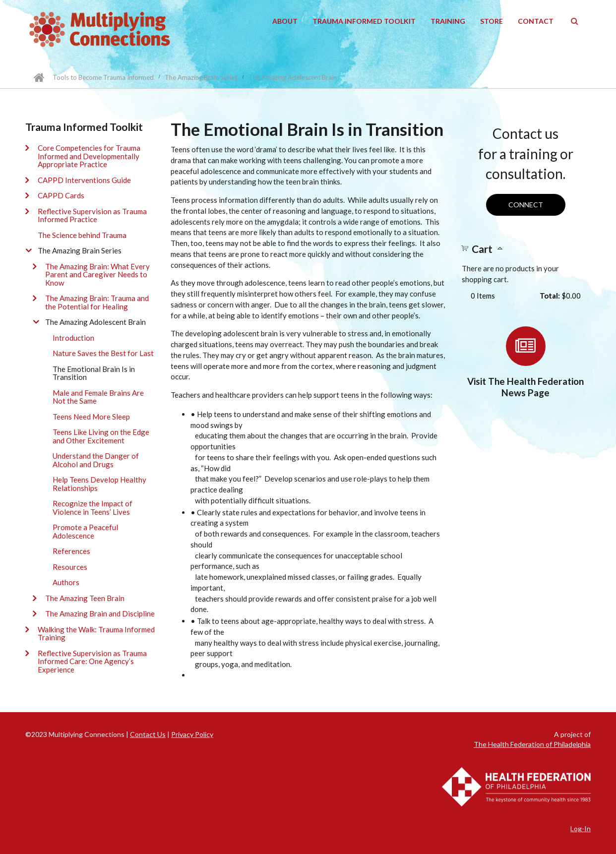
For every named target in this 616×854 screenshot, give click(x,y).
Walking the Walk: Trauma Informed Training (96, 634)
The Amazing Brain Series (201, 77)
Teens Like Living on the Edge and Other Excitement (101, 436)
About (285, 21)
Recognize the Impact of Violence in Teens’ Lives (92, 508)
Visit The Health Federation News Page (525, 387)
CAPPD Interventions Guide (84, 180)
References (71, 551)
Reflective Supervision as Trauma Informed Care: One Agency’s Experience (92, 661)
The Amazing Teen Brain (85, 598)
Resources (70, 567)
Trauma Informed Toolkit (364, 21)
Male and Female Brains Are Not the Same (98, 397)
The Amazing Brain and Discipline (100, 613)
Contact (536, 21)
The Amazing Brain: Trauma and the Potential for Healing (97, 302)
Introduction (73, 338)
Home (39, 77)
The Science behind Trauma (82, 235)
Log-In (581, 828)
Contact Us (148, 734)
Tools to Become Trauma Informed (103, 77)
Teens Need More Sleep (91, 417)
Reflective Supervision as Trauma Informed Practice (92, 215)
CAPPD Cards (61, 195)
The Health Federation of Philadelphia (532, 744)
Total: (550, 296)
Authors (66, 582)
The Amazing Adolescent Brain (293, 77)
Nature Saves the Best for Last (103, 353)
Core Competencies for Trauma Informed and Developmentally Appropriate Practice (89, 156)
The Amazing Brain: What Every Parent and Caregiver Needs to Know (97, 274)
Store (492, 21)
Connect (526, 205)
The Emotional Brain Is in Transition (94, 373)
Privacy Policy (192, 734)
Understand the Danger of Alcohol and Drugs (96, 460)
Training (448, 21)
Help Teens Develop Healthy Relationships (99, 484)
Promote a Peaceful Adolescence (85, 531)
